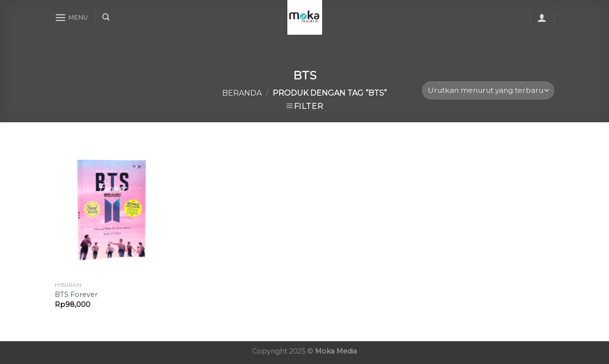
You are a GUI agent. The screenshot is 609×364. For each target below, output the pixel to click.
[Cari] (106, 17)
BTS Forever (76, 295)
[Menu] (71, 17)
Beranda (242, 93)
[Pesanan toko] (488, 91)
